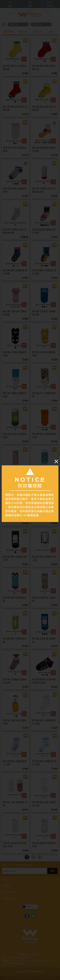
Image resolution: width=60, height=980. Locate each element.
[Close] (56, 461)
